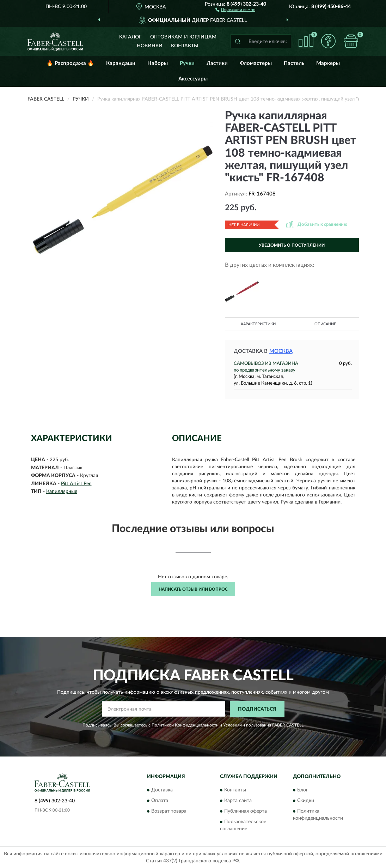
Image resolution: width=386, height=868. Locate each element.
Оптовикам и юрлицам (183, 37)
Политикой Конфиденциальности (185, 725)
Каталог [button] (130, 37)
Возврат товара (169, 812)
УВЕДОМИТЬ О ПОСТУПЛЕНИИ (292, 245)
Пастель (294, 63)
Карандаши (121, 63)
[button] (235, 9)
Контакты (185, 46)
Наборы (158, 63)
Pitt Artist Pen (76, 484)
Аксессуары (193, 79)
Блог (303, 790)
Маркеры (328, 63)
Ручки (187, 63)
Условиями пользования (247, 725)
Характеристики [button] (258, 324)
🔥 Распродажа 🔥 (70, 63)
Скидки (306, 801)
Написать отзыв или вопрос (193, 589)
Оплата (160, 801)
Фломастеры (256, 63)
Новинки (150, 46)
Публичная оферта (246, 812)
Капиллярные (62, 492)
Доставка (162, 790)
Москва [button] (281, 351)
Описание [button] (325, 324)
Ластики (217, 63)
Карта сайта (238, 801)
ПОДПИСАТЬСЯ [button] (257, 709)
